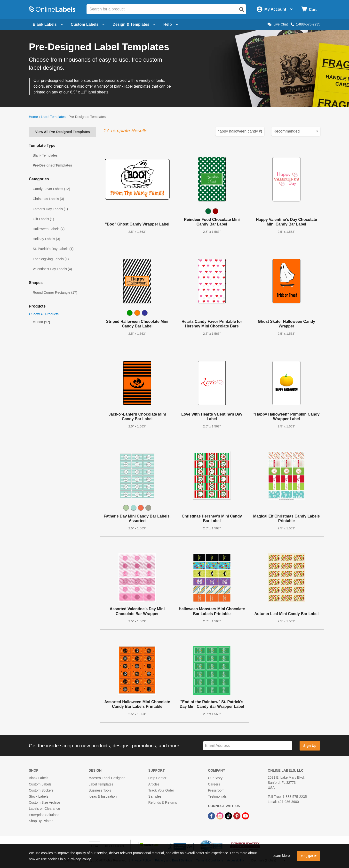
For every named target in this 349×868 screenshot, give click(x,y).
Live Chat (278, 24)
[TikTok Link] (229, 816)
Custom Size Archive (44, 802)
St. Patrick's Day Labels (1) (53, 249)
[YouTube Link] (245, 816)
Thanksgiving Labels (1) (51, 259)
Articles (154, 784)
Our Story (215, 778)
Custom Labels (40, 784)
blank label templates (132, 86)
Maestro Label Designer (107, 778)
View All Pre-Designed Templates (62, 132)
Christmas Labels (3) (48, 199)
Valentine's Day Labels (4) (52, 269)
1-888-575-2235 (305, 24)
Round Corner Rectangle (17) (55, 292)
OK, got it (309, 856)
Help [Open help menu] (171, 24)
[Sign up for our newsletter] (248, 746)
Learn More (281, 856)
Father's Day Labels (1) (50, 209)
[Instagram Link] (220, 816)
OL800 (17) (41, 322)
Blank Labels (39, 778)
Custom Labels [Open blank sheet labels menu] (88, 24)
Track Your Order (161, 790)
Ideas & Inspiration (103, 796)
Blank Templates (45, 155)
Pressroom (216, 790)
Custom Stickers (41, 790)
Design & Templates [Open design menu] (134, 24)
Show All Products (44, 314)
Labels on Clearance (44, 809)
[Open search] (242, 9)
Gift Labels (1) (43, 219)
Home (33, 117)
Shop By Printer (41, 821)
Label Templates (53, 117)
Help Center (157, 778)
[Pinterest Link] (237, 816)
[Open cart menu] (309, 9)
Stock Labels (39, 796)
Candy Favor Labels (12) (51, 189)
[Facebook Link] (212, 816)
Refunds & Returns (163, 802)
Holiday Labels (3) (46, 239)
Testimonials (217, 796)
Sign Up (310, 746)
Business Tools (100, 790)
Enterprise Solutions (44, 815)
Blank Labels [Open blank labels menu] (48, 24)
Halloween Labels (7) (49, 229)
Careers (214, 784)
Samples (155, 796)
